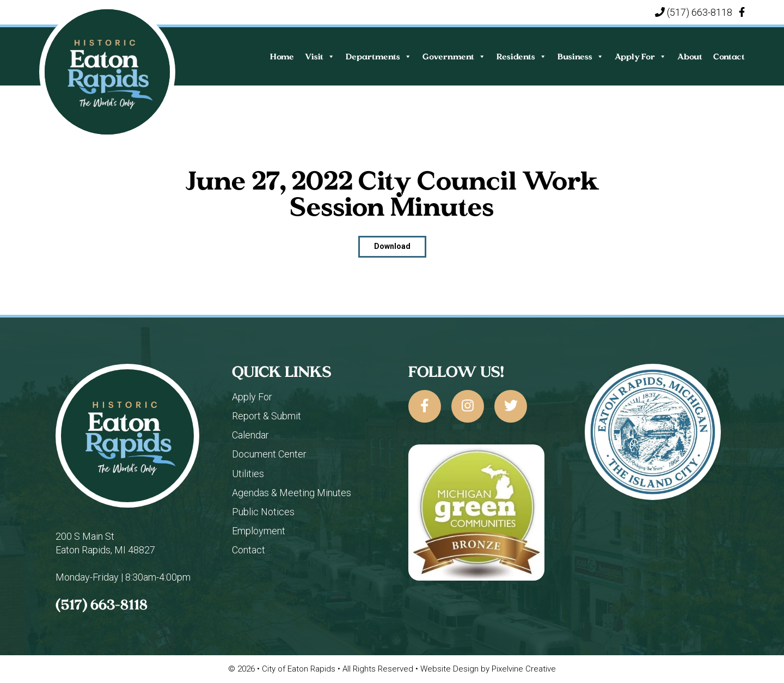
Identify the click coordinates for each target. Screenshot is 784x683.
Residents (522, 56)
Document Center (269, 454)
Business (581, 56)
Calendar (250, 435)
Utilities (248, 474)
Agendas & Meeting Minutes (292, 493)
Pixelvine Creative (524, 669)
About (690, 56)
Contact (729, 56)
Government (454, 56)
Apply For (641, 56)
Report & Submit (267, 416)
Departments (379, 56)
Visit (320, 56)
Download (392, 246)
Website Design (449, 669)
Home (282, 56)
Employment (259, 531)
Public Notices (263, 512)
